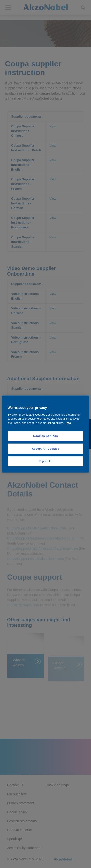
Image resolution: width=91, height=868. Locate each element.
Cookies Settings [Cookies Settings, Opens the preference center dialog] (45, 436)
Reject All (45, 461)
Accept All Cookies (45, 448)
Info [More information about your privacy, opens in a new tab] (68, 423)
